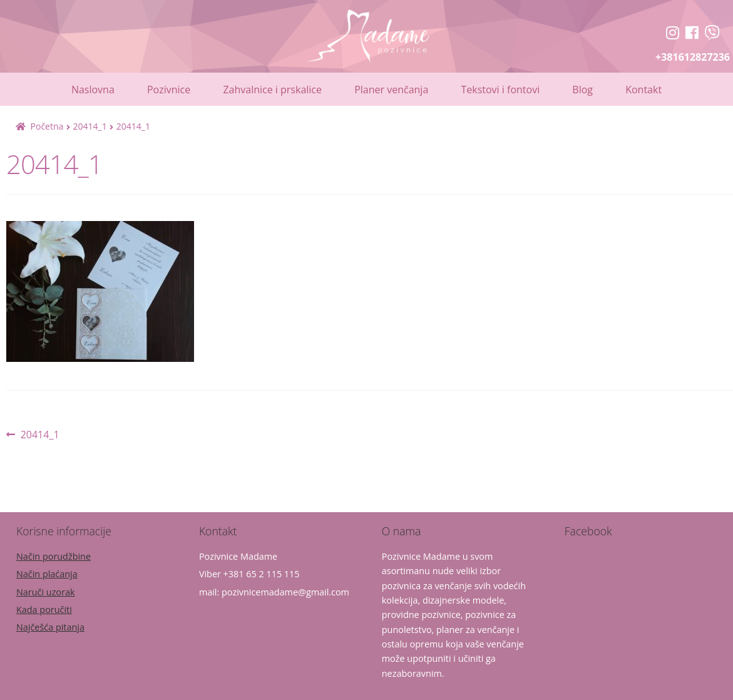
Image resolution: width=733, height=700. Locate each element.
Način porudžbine (54, 556)
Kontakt (643, 90)
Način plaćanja (47, 574)
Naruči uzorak (45, 592)
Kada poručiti (44, 610)
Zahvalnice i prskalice (272, 90)
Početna (47, 126)
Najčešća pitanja (50, 627)
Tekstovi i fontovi (500, 90)
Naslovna (93, 90)
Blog (582, 90)
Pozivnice (169, 90)
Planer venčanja (391, 90)
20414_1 (90, 126)
